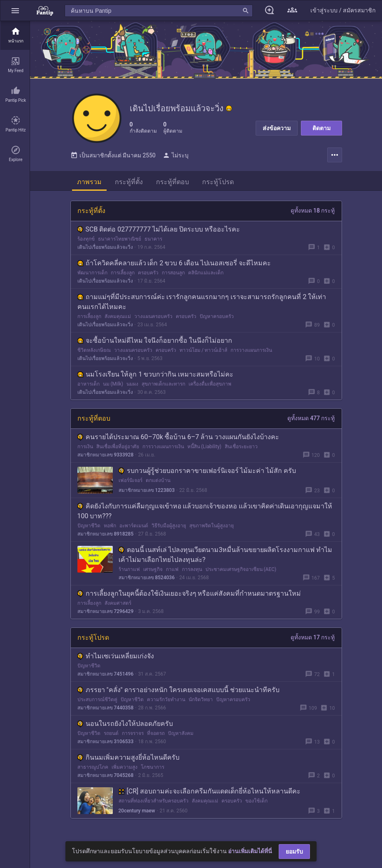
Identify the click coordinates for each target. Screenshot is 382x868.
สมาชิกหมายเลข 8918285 (106, 534)
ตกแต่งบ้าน (158, 480)
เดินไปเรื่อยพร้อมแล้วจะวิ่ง (105, 247)
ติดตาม (321, 128)
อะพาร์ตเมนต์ (134, 526)
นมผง (132, 384)
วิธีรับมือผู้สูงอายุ (169, 526)
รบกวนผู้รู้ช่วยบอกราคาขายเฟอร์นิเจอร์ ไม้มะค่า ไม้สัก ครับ (207, 471)
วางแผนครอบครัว (153, 316)
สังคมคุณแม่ (118, 316)
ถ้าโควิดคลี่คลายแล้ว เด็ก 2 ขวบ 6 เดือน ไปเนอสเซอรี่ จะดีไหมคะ (174, 263)
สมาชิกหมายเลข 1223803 (147, 490)
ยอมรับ (294, 852)
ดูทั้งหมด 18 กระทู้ (313, 211)
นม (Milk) (113, 384)
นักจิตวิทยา (201, 700)
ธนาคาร (153, 239)
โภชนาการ (153, 767)
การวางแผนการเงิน (251, 350)
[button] (15, 11)
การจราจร (133, 733)
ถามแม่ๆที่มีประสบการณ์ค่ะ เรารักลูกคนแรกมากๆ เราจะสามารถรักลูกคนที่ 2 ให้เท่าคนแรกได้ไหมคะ (202, 302)
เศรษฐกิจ (153, 569)
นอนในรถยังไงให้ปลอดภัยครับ (125, 724)
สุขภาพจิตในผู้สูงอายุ (212, 526)
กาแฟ (172, 569)
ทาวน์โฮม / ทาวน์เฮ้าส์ (204, 350)
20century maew (137, 811)
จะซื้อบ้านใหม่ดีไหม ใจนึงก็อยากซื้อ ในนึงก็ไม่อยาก (155, 340)
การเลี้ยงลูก (123, 273)
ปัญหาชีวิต (89, 526)
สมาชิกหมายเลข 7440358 (106, 708)
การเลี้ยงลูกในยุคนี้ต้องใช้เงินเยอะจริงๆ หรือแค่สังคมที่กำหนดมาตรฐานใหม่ (189, 593)
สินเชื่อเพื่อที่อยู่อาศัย (118, 447)
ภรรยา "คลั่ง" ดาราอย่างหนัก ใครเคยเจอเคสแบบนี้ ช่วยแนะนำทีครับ (178, 690)
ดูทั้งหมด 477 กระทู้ (311, 418)
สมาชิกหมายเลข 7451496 (106, 674)
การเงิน (85, 447)
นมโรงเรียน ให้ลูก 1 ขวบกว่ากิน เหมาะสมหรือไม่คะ (156, 374)
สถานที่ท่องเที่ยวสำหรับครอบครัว (154, 801)
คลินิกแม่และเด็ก (206, 273)
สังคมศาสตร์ (118, 603)
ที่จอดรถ (156, 733)
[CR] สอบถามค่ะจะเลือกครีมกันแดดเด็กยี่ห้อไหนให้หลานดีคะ (210, 791)
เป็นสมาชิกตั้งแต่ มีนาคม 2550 (113, 155)
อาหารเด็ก (89, 384)
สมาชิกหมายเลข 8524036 (147, 578)
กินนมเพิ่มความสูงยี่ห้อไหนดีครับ (128, 757)
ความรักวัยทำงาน (166, 700)
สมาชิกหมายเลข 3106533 (106, 742)
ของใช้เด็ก (256, 801)
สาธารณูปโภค (93, 767)
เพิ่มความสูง (125, 767)
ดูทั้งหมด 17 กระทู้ (313, 637)
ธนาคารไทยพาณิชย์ (120, 239)
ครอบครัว (148, 273)
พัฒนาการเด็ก (92, 273)
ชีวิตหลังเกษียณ (94, 350)
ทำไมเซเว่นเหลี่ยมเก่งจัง (116, 656)
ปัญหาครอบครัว (217, 316)
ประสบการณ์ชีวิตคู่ (97, 700)
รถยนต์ (111, 733)
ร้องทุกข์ (86, 239)
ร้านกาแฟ (129, 569)
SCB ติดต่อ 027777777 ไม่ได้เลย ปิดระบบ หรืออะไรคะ (159, 229)
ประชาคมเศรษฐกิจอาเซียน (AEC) (241, 569)
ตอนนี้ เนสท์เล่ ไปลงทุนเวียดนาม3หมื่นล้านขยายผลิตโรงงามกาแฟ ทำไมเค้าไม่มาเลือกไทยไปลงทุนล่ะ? (226, 555)
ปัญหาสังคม (181, 733)
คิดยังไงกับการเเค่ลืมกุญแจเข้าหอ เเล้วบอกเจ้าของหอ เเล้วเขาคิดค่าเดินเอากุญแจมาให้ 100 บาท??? (205, 511)
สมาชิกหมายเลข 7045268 (106, 775)
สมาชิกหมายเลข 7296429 (106, 611)
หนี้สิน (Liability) (204, 447)
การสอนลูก (173, 273)
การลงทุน (192, 569)
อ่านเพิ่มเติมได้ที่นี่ (250, 851)
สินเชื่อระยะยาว (241, 447)
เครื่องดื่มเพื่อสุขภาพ (210, 384)
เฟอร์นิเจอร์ (130, 480)
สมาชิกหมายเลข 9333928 (106, 455)
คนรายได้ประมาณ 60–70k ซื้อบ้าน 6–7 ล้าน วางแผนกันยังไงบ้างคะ (178, 437)
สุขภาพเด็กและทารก (163, 384)
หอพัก (110, 526)
